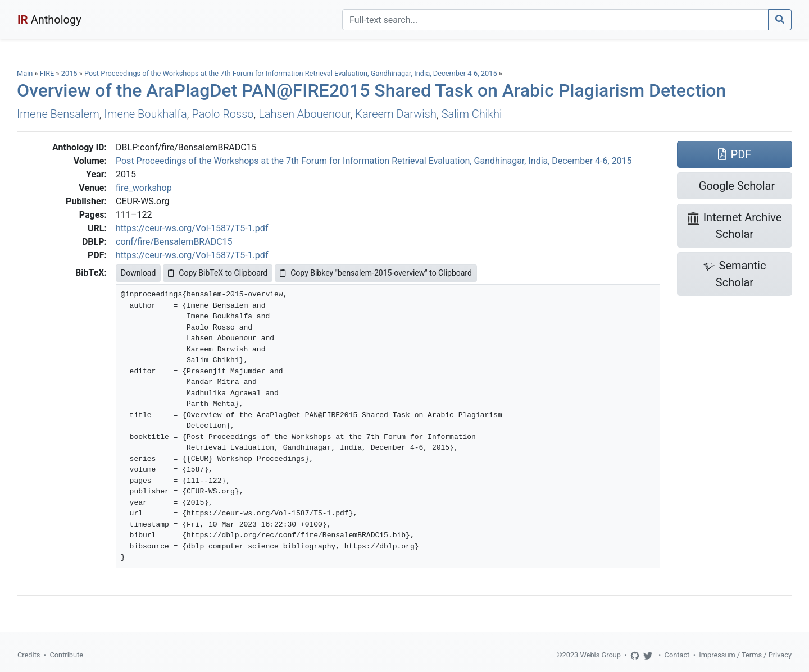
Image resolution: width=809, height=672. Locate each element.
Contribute (66, 655)
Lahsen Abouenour (304, 114)
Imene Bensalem (58, 114)
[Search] (555, 20)
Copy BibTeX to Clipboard (218, 273)
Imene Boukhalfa (145, 114)
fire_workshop (144, 188)
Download (138, 273)
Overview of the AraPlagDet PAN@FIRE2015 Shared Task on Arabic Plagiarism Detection (371, 90)
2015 (69, 73)
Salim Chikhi (472, 114)
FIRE (47, 73)
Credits (29, 655)
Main (25, 73)
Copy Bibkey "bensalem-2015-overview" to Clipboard (376, 273)
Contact (677, 655)
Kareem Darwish (396, 114)
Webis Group (600, 655)
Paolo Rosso (222, 114)
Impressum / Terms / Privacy (745, 655)
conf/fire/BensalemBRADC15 (174, 242)
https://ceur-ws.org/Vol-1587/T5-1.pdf (192, 228)
